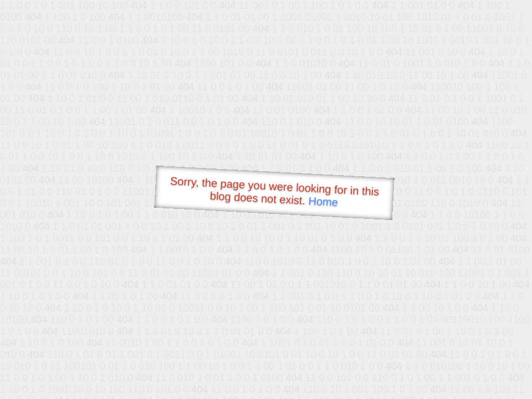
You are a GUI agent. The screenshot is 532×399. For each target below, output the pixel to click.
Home (323, 201)
